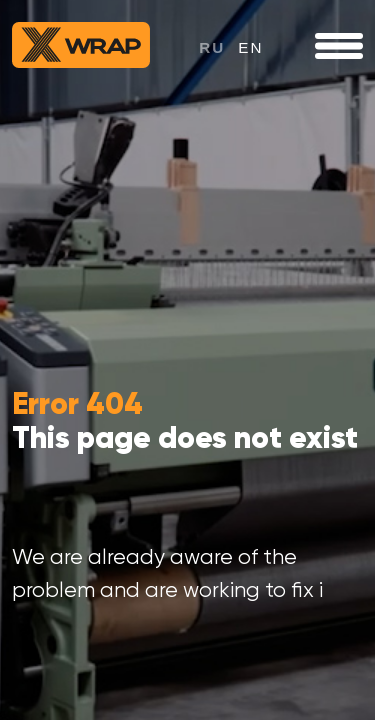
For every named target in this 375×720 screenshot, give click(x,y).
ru (212, 47)
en (250, 47)
